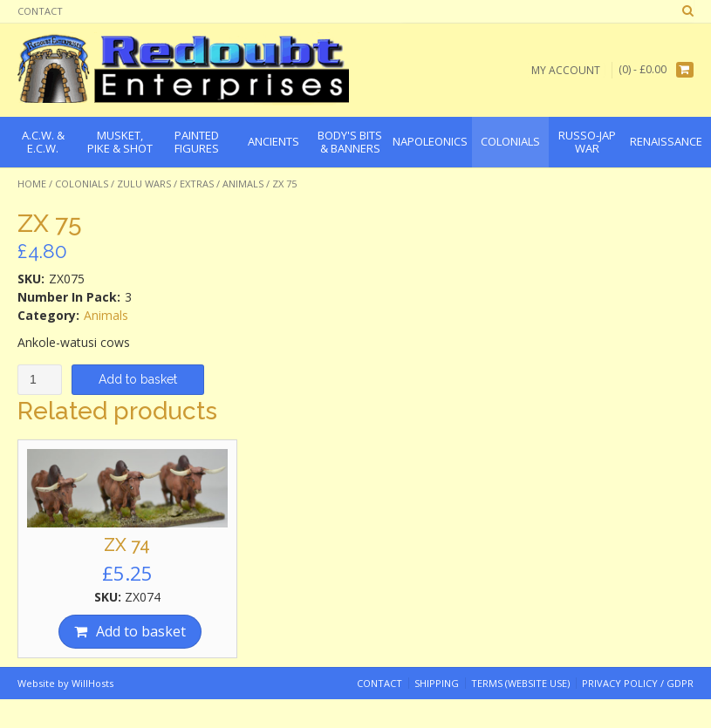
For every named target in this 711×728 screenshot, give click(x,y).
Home (32, 184)
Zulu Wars (144, 184)
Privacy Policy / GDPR (638, 683)
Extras (197, 184)
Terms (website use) (520, 683)
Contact (40, 11)
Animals (243, 184)
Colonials (82, 184)
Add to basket (138, 379)
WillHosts (92, 683)
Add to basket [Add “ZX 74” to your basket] (141, 631)
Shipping (437, 683)
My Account (566, 70)
